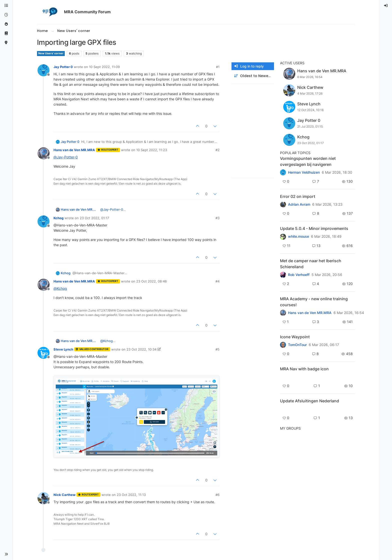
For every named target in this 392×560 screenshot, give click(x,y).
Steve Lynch (63, 349)
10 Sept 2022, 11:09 (104, 67)
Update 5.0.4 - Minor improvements (314, 228)
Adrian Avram (299, 204)
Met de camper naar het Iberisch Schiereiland (311, 264)
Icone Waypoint (295, 337)
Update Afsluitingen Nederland (309, 401)
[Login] (386, 6)
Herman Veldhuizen (304, 172)
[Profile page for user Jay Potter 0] (43, 70)
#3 (217, 218)
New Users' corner (51, 53)
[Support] (6, 33)
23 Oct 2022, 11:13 (131, 495)
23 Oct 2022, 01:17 (94, 218)
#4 (217, 281)
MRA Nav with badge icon (304, 369)
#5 (217, 349)
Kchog (58, 218)
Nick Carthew (64, 495)
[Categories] (6, 6)
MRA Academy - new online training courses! (314, 302)
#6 (217, 495)
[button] (6, 554)
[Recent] (6, 15)
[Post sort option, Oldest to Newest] (253, 76)
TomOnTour (297, 345)
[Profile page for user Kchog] (43, 221)
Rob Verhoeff (299, 275)
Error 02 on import (298, 196)
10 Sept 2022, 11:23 (152, 150)
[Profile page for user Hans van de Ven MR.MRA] (43, 153)
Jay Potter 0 (63, 67)
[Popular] (6, 24)
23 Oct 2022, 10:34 (141, 349)
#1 (218, 67)
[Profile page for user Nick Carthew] (43, 498)
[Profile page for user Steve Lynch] (43, 353)
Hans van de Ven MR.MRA (74, 150)
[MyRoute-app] (6, 43)
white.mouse (298, 236)
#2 (217, 150)
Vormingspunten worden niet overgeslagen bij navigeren (308, 161)
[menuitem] (386, 6)
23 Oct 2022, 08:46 (151, 281)
